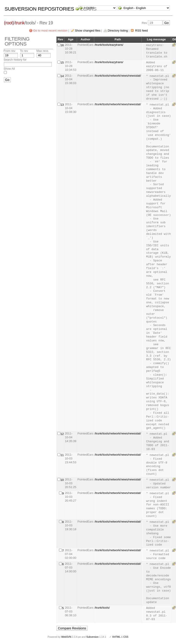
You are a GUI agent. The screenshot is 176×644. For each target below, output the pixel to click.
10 (62, 480)
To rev (24, 51)
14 (62, 76)
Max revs (42, 51)
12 (62, 434)
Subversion (92, 637)
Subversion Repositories (39, 9)
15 (62, 63)
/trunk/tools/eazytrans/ (109, 45)
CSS (126, 637)
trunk (20, 23)
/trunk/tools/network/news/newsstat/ (118, 76)
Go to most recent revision (50, 31)
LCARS (89, 9)
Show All (9, 69)
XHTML (116, 637)
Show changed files (88, 31)
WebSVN (66, 637)
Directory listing (118, 31)
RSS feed (141, 31)
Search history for (15, 60)
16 (62, 45)
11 (62, 455)
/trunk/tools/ (102, 608)
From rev (9, 51)
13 (62, 105)
